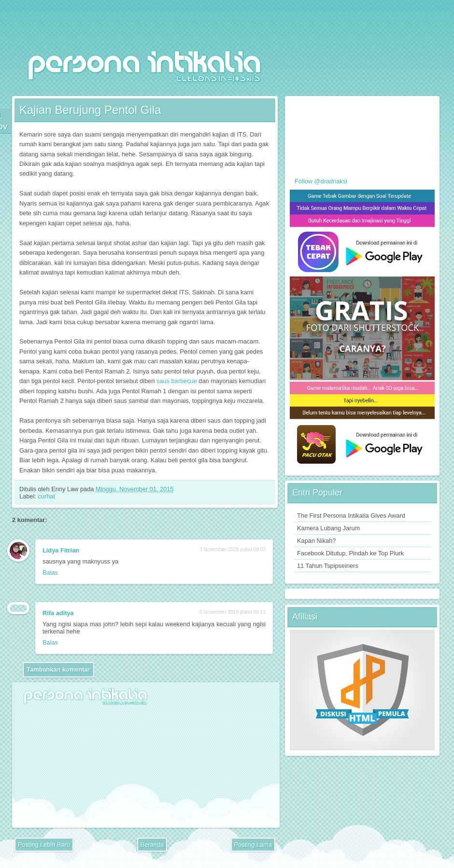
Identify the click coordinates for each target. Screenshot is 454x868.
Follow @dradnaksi (321, 181)
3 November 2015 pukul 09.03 (233, 549)
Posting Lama (253, 845)
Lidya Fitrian (61, 550)
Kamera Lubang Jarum (328, 528)
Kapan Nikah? (316, 541)
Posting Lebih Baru (44, 845)
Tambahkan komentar (58, 669)
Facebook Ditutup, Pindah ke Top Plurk (350, 553)
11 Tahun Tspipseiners (328, 566)
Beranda (152, 845)
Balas (50, 572)
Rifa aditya (58, 613)
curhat (46, 496)
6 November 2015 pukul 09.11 (233, 612)
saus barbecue (177, 381)
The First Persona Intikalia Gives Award (351, 516)
